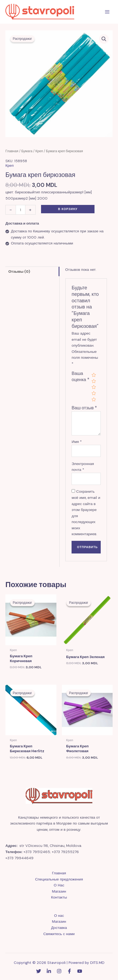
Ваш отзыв (84, 408)
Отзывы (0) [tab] (19, 271)
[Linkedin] (49, 971)
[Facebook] (69, 971)
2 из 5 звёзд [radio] (94, 381)
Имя (77, 442)
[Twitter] (39, 971)
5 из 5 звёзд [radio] (94, 399)
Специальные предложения (59, 879)
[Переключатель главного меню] (107, 12)
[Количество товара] (21, 210)
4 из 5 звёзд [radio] (94, 393)
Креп (39, 151)
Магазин (59, 891)
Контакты (59, 897)
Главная (12, 151)
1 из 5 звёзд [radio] (94, 375)
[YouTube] (80, 971)
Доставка (59, 928)
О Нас (59, 885)
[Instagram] (59, 971)
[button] (104, 39)
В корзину (68, 209)
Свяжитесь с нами (59, 934)
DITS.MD (97, 963)
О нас (59, 915)
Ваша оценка (80, 377)
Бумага (27, 151)
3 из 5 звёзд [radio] (94, 387)
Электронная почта (83, 467)
